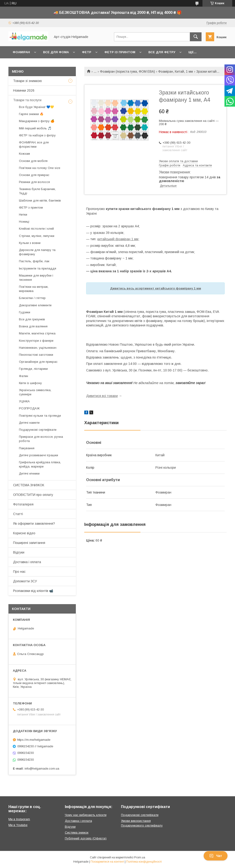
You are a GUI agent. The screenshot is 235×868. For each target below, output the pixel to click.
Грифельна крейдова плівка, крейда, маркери (40, 464)
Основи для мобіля (33, 161)
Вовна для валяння (33, 326)
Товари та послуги (27, 100)
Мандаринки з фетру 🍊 (37, 121)
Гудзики (25, 312)
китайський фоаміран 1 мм (118, 239)
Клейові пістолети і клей (36, 229)
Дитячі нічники (29, 473)
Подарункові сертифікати (38, 430)
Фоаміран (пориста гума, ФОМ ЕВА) (127, 71)
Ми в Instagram (19, 819)
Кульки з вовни (30, 243)
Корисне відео (24, 533)
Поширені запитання (29, 543)
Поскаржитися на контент (107, 862)
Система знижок (77, 832)
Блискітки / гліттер (32, 298)
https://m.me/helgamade (34, 740)
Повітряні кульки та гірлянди (40, 416)
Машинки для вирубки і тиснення (36, 278)
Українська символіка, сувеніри (35, 392)
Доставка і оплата (27, 562)
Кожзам (24, 154)
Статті (18, 514)
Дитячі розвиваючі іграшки (39, 455)
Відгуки (19, 552)
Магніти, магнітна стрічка (37, 333)
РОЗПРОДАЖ (29, 408)
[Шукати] (196, 37)
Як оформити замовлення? (34, 524)
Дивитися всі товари (102, 396)
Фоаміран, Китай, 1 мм (176, 71)
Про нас (19, 572)
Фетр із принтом (120, 52)
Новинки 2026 (24, 90)
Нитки (23, 215)
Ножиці (24, 222)
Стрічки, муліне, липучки (37, 236)
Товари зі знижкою (28, 81)
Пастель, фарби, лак (34, 261)
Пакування (27, 448)
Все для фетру (162, 52)
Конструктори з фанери (36, 341)
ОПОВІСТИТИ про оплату (33, 495)
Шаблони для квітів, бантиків (40, 200)
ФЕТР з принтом (31, 208)
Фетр (87, 52)
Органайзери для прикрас (38, 362)
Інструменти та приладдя (38, 268)
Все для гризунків (32, 319)
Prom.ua (140, 857)
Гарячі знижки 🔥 (31, 114)
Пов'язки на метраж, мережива (34, 289)
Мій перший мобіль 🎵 (35, 128)
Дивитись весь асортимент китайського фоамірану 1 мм (156, 288)
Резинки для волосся (34, 182)
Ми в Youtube (18, 825)
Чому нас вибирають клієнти (86, 815)
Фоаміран (21, 52)
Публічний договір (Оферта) (86, 838)
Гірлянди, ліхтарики (33, 369)
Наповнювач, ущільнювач (38, 348)
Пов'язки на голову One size (40, 168)
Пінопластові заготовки (36, 355)
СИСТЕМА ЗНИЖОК (29, 485)
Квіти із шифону (30, 383)
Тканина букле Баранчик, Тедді (37, 191)
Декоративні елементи (35, 305)
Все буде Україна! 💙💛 (36, 107)
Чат (216, 856)
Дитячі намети (29, 423)
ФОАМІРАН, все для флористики (34, 144)
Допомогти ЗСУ (25, 581)
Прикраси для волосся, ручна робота (41, 439)
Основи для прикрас (34, 175)
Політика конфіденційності (144, 862)
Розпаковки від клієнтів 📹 (33, 591)
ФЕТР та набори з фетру (37, 135)
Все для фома (56, 52)
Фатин (24, 376)
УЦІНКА (24, 401)
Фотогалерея (23, 504)
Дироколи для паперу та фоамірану (37, 252)
